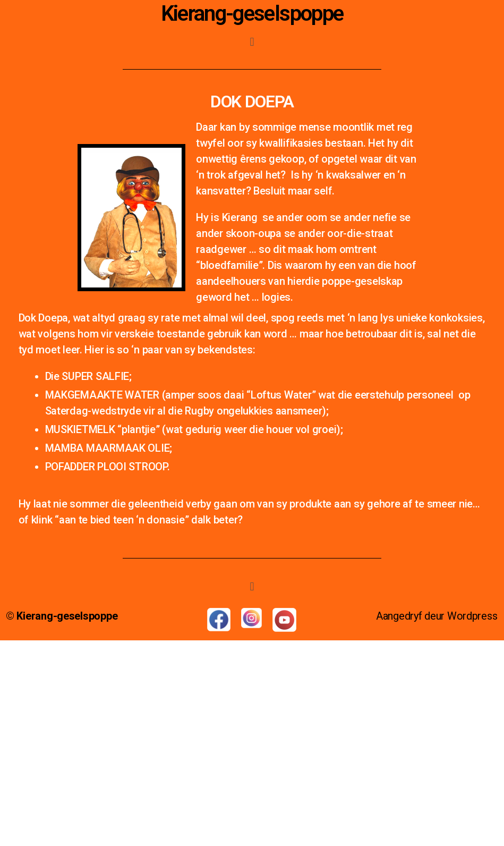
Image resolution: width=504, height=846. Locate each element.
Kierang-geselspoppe (252, 14)
